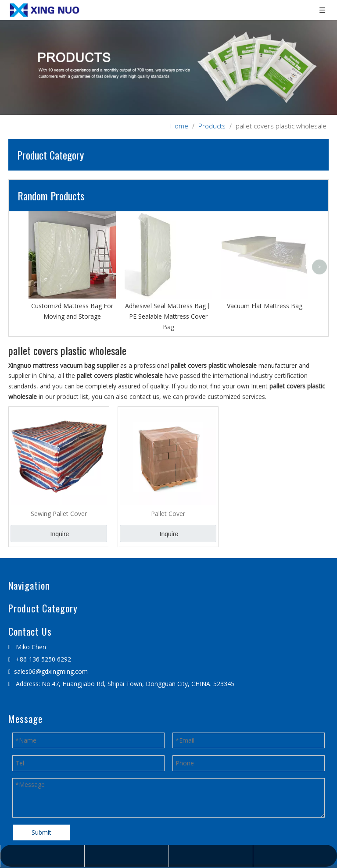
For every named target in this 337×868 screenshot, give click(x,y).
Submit (41, 832)
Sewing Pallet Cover (59, 514)
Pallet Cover (168, 514)
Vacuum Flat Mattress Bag (265, 306)
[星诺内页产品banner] (168, 68)
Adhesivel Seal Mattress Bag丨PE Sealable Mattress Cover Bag (168, 316)
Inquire (60, 534)
